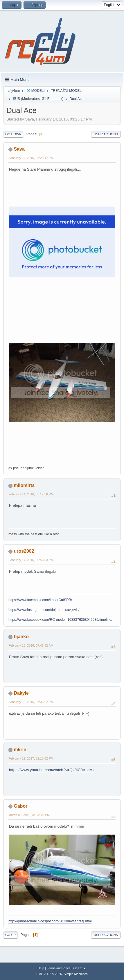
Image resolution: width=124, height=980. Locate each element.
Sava (19, 149)
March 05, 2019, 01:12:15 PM (29, 815)
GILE (46, 99)
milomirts (24, 485)
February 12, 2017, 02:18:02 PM (31, 758)
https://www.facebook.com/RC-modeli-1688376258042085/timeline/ (60, 620)
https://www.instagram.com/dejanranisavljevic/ (44, 610)
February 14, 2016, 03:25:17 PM (31, 158)
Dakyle (21, 693)
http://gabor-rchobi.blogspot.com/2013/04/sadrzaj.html (50, 921)
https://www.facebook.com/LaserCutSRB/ (40, 600)
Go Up (10, 935)
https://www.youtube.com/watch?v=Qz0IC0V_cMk (52, 770)
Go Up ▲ (80, 968)
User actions (106, 134)
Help (41, 968)
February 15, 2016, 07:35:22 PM (31, 702)
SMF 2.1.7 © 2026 (49, 974)
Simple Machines (76, 974)
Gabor (20, 806)
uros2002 (24, 551)
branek (57, 99)
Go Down (13, 134)
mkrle (20, 750)
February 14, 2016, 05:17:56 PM (31, 494)
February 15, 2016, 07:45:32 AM (31, 645)
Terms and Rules (59, 968)
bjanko (21, 637)
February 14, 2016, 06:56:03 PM (31, 560)
